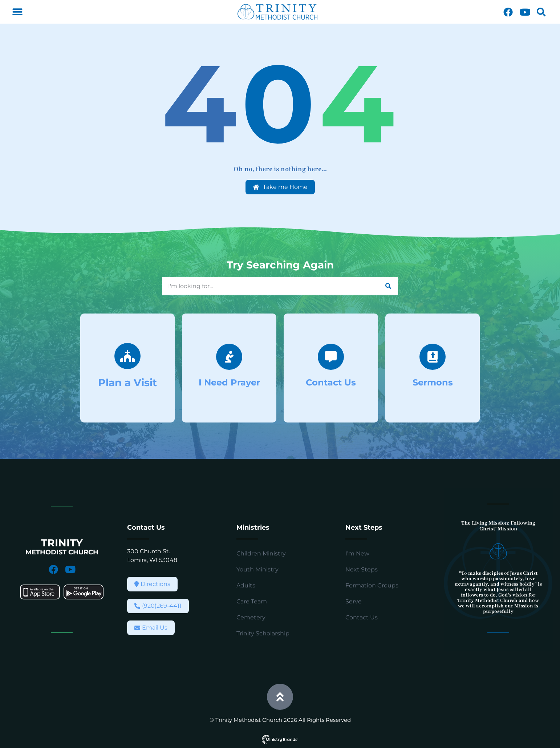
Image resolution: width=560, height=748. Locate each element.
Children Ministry (261, 553)
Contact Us (362, 617)
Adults (246, 585)
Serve (354, 601)
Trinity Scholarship (263, 633)
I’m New (357, 553)
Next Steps (362, 569)
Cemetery (251, 617)
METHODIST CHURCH (62, 552)
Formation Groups (372, 585)
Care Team (252, 601)
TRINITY (62, 543)
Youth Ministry (257, 569)
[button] (17, 12)
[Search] (388, 286)
